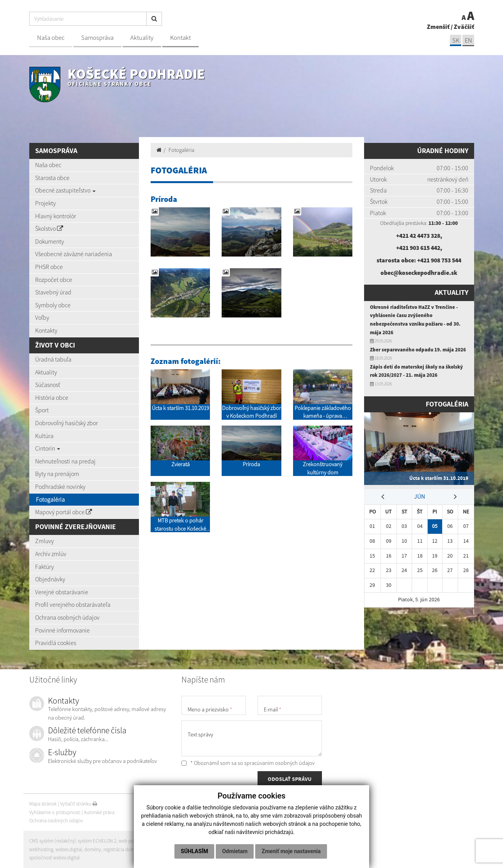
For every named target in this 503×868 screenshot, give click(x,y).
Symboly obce (53, 305)
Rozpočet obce (54, 280)
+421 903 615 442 (418, 248)
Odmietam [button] (235, 851)
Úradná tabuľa (53, 359)
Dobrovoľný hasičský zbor (67, 423)
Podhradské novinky (60, 487)
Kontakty (46, 330)
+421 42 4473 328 (418, 235)
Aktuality (142, 38)
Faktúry (44, 567)
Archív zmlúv (51, 554)
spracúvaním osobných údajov (279, 763)
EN (468, 40)
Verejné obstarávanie (62, 592)
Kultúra (44, 436)
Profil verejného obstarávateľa (73, 604)
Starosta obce (52, 178)
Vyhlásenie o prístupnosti (55, 812)
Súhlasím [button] (194, 851)
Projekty (45, 203)
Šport (42, 410)
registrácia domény (123, 849)
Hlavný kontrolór (56, 216)
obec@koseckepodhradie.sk (419, 273)
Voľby (42, 317)
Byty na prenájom (57, 474)
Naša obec (51, 38)
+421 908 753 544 (439, 260)
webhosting (41, 849)
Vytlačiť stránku (79, 804)
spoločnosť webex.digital (54, 858)
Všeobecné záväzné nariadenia (74, 254)
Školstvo (49, 228)
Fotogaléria (50, 499)
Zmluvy (44, 541)
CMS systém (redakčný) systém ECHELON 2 (73, 841)
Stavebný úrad (53, 292)
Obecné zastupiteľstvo (65, 190)
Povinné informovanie (62, 630)
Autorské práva (99, 812)
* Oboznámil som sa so (248, 763)
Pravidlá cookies (56, 643)
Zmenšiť (438, 27)
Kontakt (180, 38)
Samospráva (97, 38)
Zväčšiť (464, 27)
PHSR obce (49, 267)
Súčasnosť (48, 385)
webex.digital (69, 849)
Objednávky (50, 579)
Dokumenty (50, 241)
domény (93, 849)
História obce (52, 397)
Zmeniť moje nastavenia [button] (291, 851)
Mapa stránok (43, 804)
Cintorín (48, 448)
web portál (130, 841)
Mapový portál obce (64, 512)
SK (455, 40)
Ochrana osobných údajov (67, 617)
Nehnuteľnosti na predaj (65, 461)
